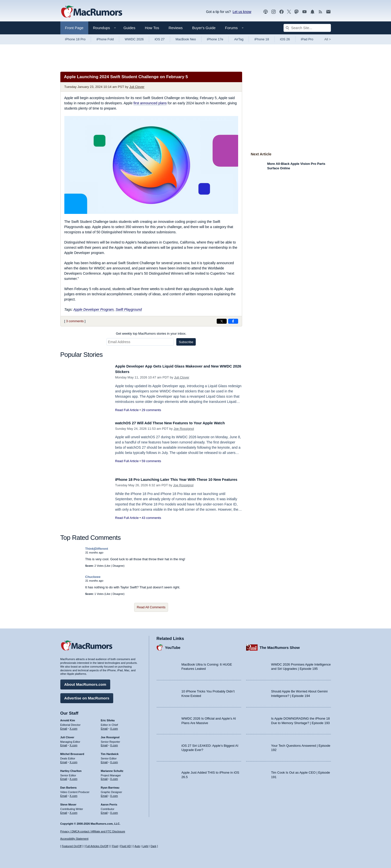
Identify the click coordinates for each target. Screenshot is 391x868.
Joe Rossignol (184, 429)
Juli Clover (137, 87)
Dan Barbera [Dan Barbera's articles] (68, 786)
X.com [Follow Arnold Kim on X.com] (73, 727)
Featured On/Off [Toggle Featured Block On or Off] (72, 846)
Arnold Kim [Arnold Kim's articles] (68, 719)
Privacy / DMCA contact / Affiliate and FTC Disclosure (93, 831)
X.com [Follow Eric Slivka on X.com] (114, 727)
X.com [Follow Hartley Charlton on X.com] (73, 777)
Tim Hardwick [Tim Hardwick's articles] (110, 752)
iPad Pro (307, 39)
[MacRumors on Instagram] (274, 12)
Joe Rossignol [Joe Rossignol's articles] (110, 736)
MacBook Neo (186, 39)
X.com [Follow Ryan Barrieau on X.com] (114, 794)
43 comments (151, 523)
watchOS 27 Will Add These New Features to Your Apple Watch (178, 423)
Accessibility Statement (74, 839)
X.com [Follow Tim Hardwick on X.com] (114, 760)
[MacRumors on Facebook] (282, 12)
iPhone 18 (262, 39)
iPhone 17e (215, 39)
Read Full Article (127, 410)
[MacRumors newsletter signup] (328, 12)
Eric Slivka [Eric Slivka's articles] (108, 719)
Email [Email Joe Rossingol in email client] (104, 744)
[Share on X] (222, 321)
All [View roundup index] (328, 39)
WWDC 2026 (134, 39)
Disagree (118, 566)
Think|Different (97, 549)
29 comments (151, 410)
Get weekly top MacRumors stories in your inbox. (151, 334)
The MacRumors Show (280, 646)
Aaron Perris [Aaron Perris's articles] (109, 803)
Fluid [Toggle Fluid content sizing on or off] (115, 846)
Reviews (176, 28)
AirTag (239, 39)
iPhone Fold (105, 39)
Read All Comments (151, 607)
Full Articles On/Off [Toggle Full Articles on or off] (97, 846)
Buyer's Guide (204, 28)
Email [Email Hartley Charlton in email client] (64, 777)
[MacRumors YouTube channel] (304, 12)
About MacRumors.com (85, 683)
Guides (129, 28)
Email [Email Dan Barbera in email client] (64, 794)
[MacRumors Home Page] (92, 12)
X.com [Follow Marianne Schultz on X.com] (114, 777)
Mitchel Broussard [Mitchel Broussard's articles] (72, 752)
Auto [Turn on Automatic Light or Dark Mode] (137, 846)
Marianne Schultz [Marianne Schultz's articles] (112, 769)
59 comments (151, 461)
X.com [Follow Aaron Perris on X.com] (114, 811)
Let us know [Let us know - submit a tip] (242, 12)
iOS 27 (160, 39)
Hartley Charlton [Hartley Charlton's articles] (71, 769)
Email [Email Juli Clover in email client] (64, 744)
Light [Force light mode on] (145, 846)
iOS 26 (285, 39)
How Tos (152, 28)
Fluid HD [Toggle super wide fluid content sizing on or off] (126, 846)
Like (108, 566)
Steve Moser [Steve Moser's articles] (68, 803)
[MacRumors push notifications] (312, 12)
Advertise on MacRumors (87, 696)
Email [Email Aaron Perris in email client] (104, 811)
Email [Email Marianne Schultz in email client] (104, 777)
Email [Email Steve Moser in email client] (64, 811)
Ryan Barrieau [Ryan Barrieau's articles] (110, 786)
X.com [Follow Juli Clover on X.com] (73, 744)
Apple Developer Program (94, 310)
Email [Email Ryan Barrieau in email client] (104, 794)
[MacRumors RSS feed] (320, 12)
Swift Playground (129, 310)
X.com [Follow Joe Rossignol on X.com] (114, 744)
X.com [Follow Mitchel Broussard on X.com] (73, 760)
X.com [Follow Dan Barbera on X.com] (73, 794)
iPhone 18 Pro (75, 39)
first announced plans (150, 103)
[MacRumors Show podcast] (266, 12)
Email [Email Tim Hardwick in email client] (104, 760)
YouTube (173, 646)
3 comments (75, 321)
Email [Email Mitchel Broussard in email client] (64, 760)
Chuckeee (93, 577)
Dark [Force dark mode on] (153, 846)
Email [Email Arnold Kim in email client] (64, 727)
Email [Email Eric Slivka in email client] (104, 727)
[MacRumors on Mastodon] (296, 12)
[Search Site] (307, 28)
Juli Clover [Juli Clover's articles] (67, 736)
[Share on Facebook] (233, 321)
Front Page (74, 28)
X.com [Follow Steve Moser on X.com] (73, 811)
